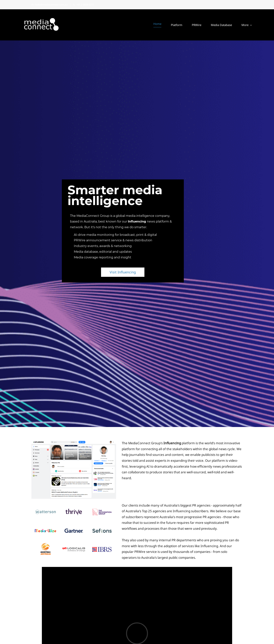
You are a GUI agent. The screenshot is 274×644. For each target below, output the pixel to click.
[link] (74, 443)
